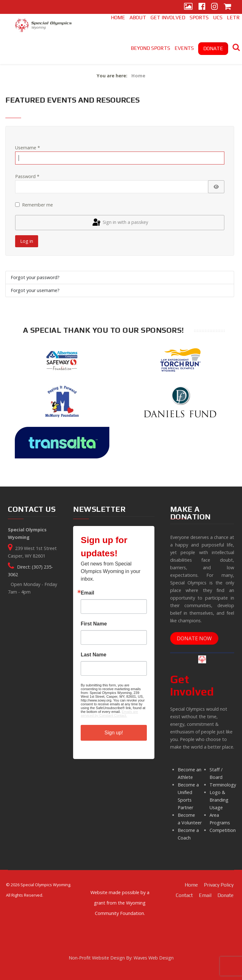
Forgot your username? (35, 290)
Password (27, 176)
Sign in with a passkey (120, 223)
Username (28, 148)
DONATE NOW (194, 638)
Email (87, 593)
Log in (27, 241)
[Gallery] (188, 7)
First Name (94, 624)
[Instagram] (214, 7)
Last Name (93, 655)
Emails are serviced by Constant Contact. (109, 714)
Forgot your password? (35, 277)
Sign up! (114, 733)
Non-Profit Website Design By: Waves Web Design (121, 958)
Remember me (37, 205)
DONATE (213, 48)
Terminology (223, 785)
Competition (223, 830)
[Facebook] (202, 7)
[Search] (236, 48)
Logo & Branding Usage (219, 800)
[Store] (227, 7)
